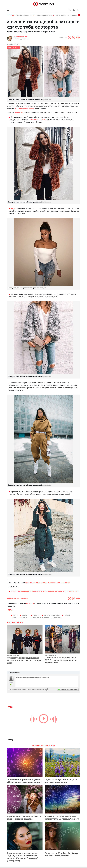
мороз (67, 615)
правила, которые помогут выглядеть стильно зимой (47, 583)
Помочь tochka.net (25, 15)
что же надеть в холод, (25, 108)
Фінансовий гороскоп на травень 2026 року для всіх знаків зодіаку (24, 781)
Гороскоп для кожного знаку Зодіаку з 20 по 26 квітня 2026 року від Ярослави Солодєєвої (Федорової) (23, 857)
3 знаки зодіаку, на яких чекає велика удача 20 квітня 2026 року (62, 818)
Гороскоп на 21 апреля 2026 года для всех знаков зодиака (24, 818)
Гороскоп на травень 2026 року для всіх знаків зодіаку (61, 781)
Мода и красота (13, 47)
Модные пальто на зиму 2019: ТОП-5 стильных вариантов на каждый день (60, 660)
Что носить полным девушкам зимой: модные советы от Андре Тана (24, 660)
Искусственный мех (38, 120)
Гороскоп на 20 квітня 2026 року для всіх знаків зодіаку (61, 854)
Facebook (30, 603)
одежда (36, 615)
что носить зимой (21, 618)
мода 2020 (57, 618)
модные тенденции (52, 615)
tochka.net (19, 113)
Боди (13, 209)
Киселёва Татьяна (21, 37)
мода (15, 615)
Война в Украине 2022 (44, 15)
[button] (74, 10)
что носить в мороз (41, 618)
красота (25, 615)
